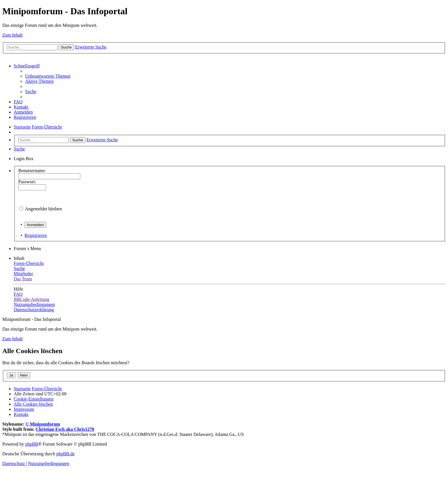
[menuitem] (48, 76)
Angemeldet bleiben (43, 209)
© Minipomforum (43, 424)
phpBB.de (65, 454)
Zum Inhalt (13, 35)
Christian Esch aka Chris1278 (65, 429)
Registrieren (36, 235)
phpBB (32, 444)
